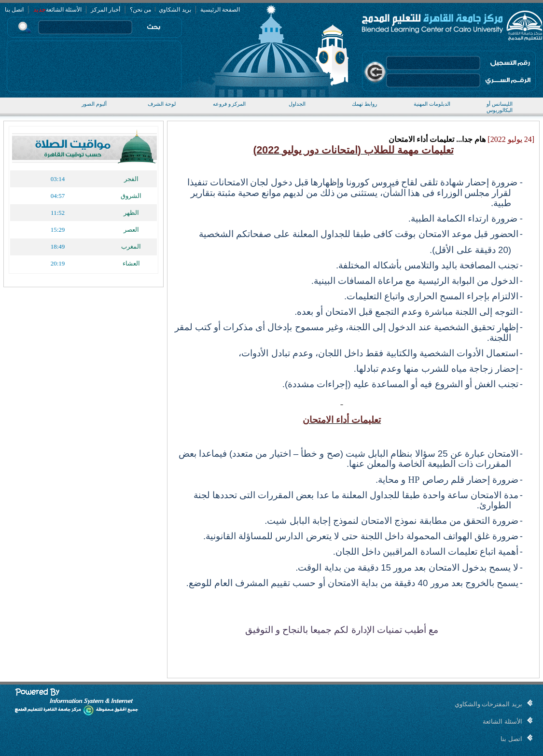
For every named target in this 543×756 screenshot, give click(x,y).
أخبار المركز (105, 10)
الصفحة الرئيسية (220, 10)
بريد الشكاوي (174, 10)
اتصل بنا (14, 10)
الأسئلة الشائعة (64, 10)
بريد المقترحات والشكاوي (488, 704)
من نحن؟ (140, 10)
